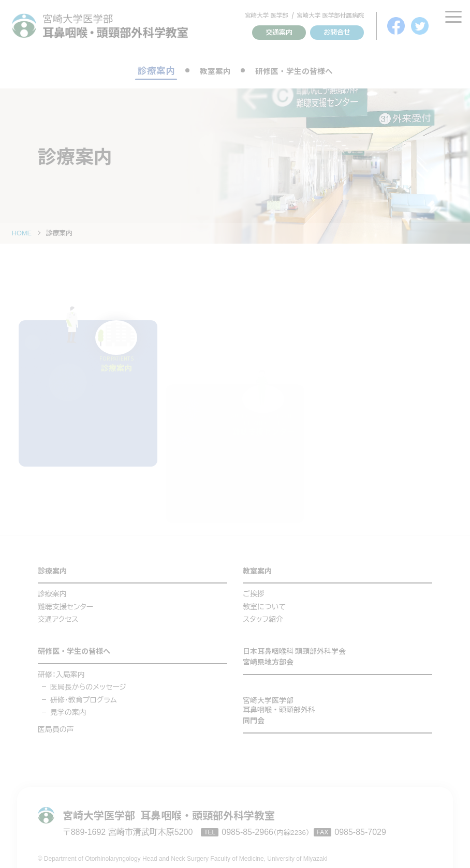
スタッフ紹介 (263, 613)
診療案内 (56, 564)
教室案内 (207, 70)
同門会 (337, 708)
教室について (264, 601)
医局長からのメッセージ (88, 683)
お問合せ (337, 32)
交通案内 (279, 32)
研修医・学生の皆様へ (298, 70)
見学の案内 (68, 709)
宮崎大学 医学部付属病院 (330, 16)
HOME (22, 233)
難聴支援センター (66, 601)
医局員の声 (56, 726)
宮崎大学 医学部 (267, 16)
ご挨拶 (254, 588)
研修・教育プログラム (84, 696)
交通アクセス (58, 613)
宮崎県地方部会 (337, 652)
